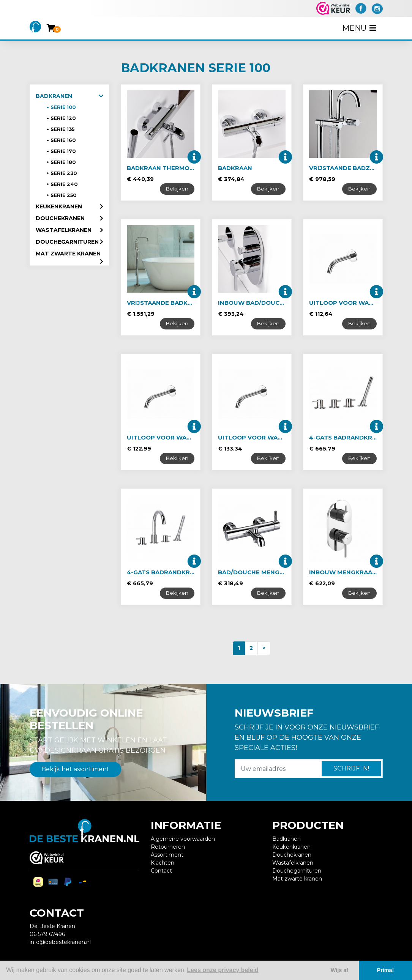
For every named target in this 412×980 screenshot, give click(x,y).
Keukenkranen (59, 206)
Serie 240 (64, 184)
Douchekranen (60, 218)
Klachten (163, 863)
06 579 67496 (47, 934)
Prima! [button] (386, 970)
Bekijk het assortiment (75, 769)
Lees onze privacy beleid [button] (223, 970)
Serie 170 (63, 151)
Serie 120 (63, 118)
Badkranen (54, 96)
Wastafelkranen (64, 230)
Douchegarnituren (67, 242)
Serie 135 (62, 129)
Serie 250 (63, 195)
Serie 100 (63, 107)
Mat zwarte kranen (68, 254)
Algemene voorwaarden (183, 839)
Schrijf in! (351, 768)
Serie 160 (63, 140)
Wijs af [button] (339, 970)
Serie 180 (63, 162)
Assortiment (167, 855)
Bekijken (177, 189)
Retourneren (168, 847)
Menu (360, 28)
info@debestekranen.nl (60, 942)
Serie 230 (64, 173)
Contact (161, 871)
